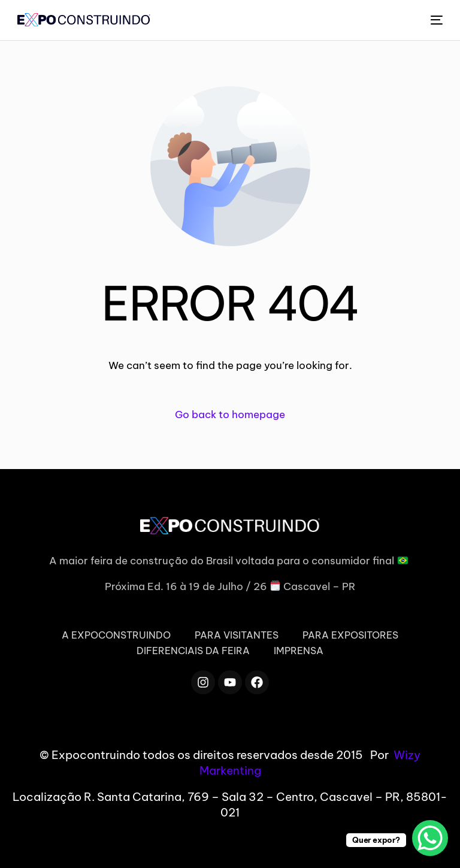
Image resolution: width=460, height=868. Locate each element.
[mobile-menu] (436, 20)
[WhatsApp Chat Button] (430, 838)
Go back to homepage (230, 415)
